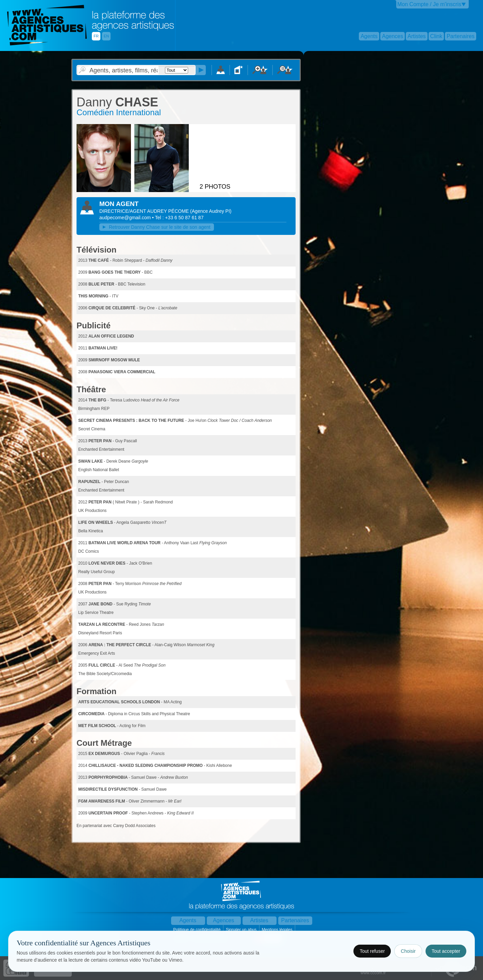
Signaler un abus (242, 930)
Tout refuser (372, 951)
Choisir (408, 951)
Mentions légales (277, 930)
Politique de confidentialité (197, 930)
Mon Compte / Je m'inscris (429, 4)
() (211, 211)
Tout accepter (446, 951)
